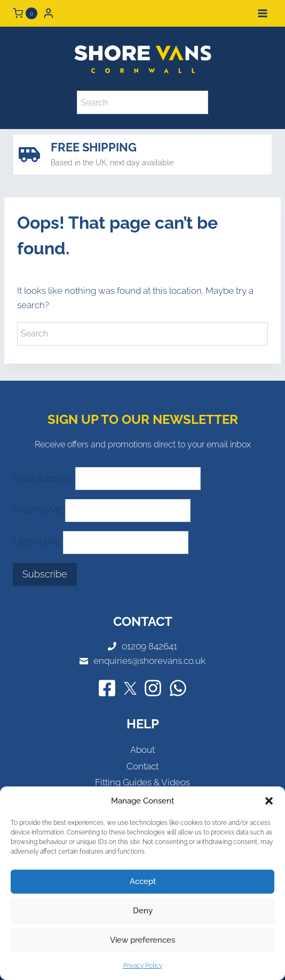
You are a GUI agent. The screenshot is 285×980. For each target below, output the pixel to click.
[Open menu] (262, 13)
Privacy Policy (143, 966)
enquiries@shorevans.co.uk (149, 661)
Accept (143, 881)
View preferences (142, 940)
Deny (143, 911)
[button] (269, 801)
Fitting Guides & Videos (142, 782)
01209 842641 (149, 646)
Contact (142, 766)
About (142, 750)
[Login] (49, 13)
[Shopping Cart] (25, 13)
